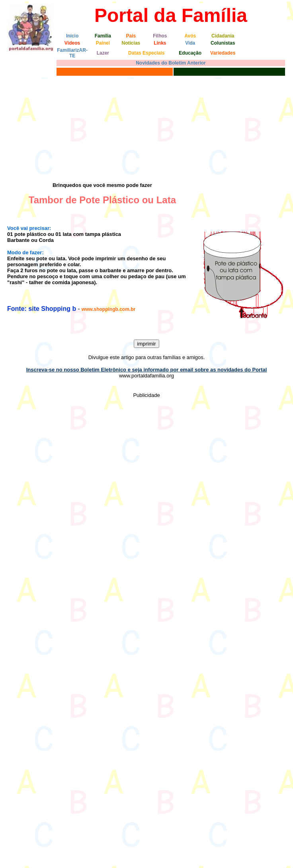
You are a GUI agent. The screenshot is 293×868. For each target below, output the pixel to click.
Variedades (223, 53)
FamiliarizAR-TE (72, 53)
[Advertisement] (75, 128)
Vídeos (72, 43)
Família (103, 36)
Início (72, 36)
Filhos (160, 36)
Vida (190, 43)
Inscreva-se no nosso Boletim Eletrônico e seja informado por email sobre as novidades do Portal (147, 370)
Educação (190, 53)
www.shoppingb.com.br (109, 309)
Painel (103, 43)
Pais (131, 36)
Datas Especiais (146, 53)
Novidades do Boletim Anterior (171, 63)
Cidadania (223, 36)
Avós (190, 36)
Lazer (103, 53)
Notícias (131, 43)
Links (160, 43)
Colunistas (223, 43)
